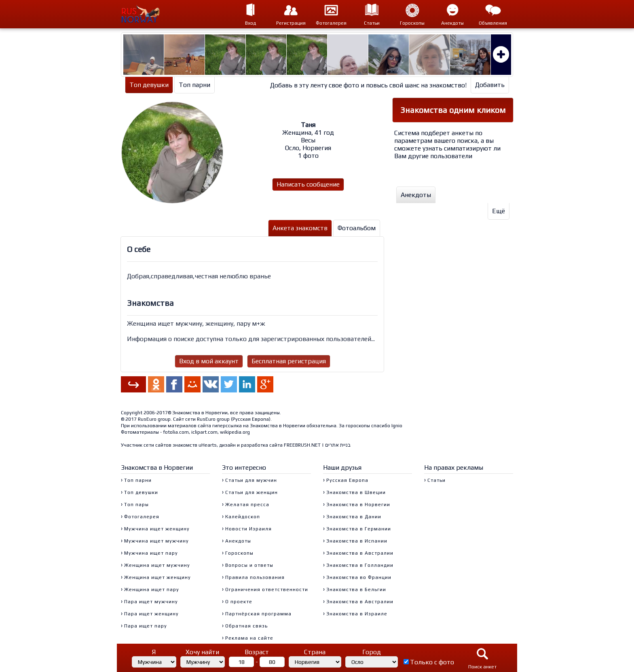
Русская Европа (251, 419)
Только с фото (432, 662)
